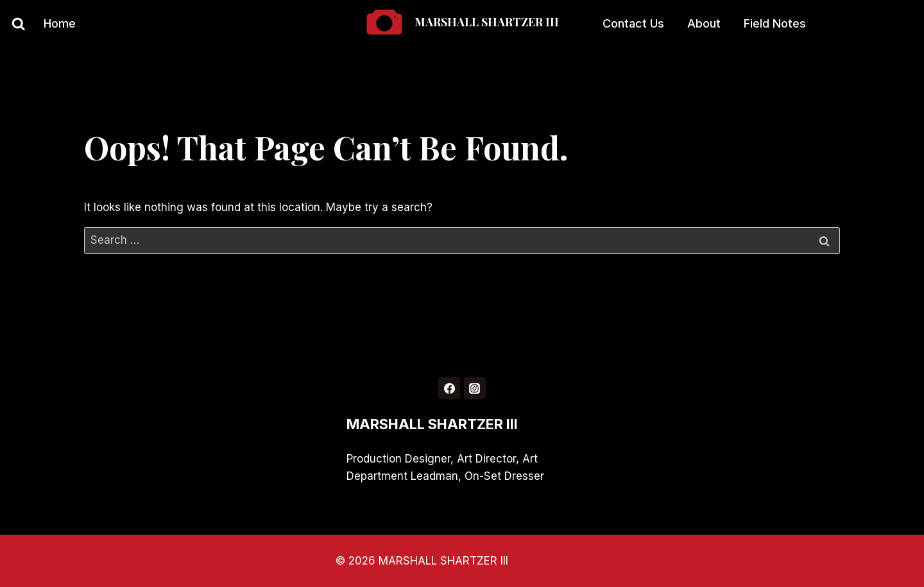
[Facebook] (449, 388)
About (704, 23)
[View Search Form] (13, 24)
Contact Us (633, 23)
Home (60, 23)
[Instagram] (475, 388)
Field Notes (775, 23)
